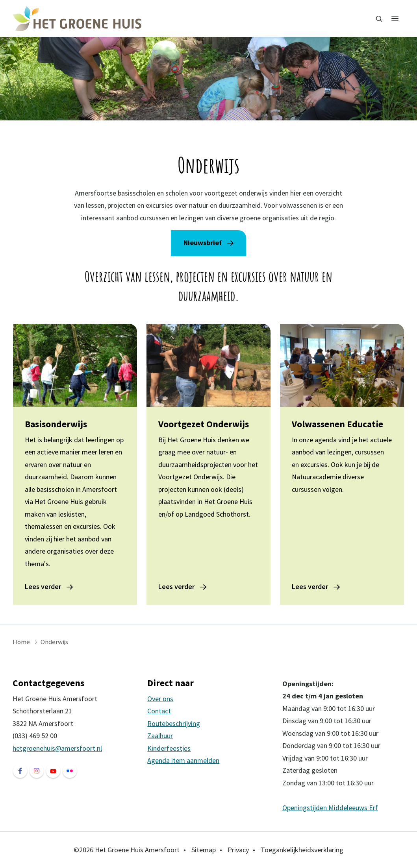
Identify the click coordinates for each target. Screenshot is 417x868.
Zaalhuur (160, 736)
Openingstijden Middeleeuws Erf (330, 808)
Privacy (238, 850)
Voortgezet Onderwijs (204, 424)
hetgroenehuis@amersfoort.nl (57, 748)
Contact (159, 711)
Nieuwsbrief (203, 243)
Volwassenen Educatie (337, 424)
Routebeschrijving (174, 723)
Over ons (160, 699)
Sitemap (204, 850)
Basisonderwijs (56, 424)
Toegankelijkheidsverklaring (302, 850)
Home (21, 642)
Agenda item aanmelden (183, 760)
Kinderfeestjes (169, 748)
